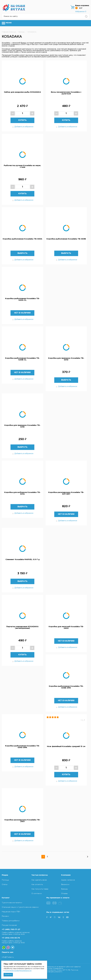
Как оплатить (37, 884)
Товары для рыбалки (11, 921)
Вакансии (65, 884)
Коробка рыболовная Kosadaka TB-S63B (66, 239)
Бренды (64, 889)
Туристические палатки (12, 903)
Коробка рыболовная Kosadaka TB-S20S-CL (22, 299)
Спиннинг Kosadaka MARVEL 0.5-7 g (22, 559)
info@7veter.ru (8, 957)
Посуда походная (9, 925)
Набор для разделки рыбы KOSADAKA (22, 92)
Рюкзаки (5, 916)
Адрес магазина (68, 880)
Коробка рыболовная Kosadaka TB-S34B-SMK (66, 687)
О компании (37, 893)
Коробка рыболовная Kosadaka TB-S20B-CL (22, 359)
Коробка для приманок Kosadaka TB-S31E (22, 426)
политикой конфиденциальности (18, 971)
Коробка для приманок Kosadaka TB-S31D (66, 359)
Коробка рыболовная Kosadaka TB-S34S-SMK (22, 747)
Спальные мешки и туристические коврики (20, 907)
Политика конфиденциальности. (62, 971)
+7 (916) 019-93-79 (11, 938)
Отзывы (64, 893)
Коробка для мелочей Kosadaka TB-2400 (66, 627)
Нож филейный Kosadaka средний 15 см (66, 746)
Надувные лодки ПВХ (11, 912)
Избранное (81, 12)
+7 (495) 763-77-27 (11, 929)
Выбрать (22, 253)
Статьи (5, 884)
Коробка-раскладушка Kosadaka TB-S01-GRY (66, 493)
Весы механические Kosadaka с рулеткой (66, 93)
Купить (22, 120)
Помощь (5, 880)
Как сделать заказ (39, 880)
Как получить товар (40, 889)
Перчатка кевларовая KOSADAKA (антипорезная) (22, 627)
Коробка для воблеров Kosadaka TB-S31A (22, 493)
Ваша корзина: (82, 6)
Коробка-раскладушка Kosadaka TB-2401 (22, 821)
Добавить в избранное (22, 127)
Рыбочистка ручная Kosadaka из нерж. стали (22, 166)
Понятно (8, 975)
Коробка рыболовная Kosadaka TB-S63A (22, 239)
